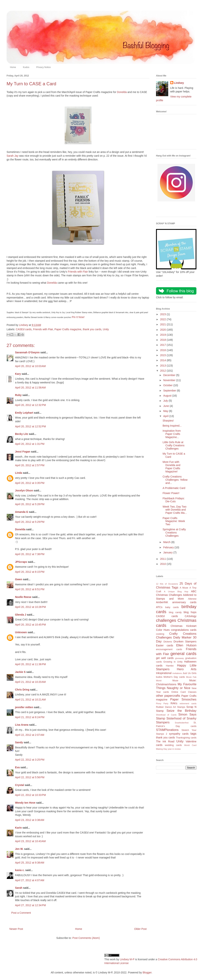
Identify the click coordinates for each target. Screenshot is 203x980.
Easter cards (165, 645)
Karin (18, 828)
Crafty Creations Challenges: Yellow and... (175, 480)
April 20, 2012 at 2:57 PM (30, 465)
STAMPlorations (167, 730)
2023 (163, 314)
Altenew (192, 599)
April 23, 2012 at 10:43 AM (30, 841)
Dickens (168, 642)
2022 (163, 319)
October (168, 385)
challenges (166, 620)
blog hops (190, 612)
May (166, 411)
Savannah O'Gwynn (27, 352)
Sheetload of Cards (166, 715)
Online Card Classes (184, 692)
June (166, 406)
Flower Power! (171, 493)
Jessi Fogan (23, 452)
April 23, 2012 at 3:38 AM (30, 820)
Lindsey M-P (127, 959)
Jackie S (20, 672)
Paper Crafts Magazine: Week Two (174, 521)
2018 (163, 340)
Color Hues (163, 630)
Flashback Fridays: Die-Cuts (174, 500)
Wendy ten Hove (25, 803)
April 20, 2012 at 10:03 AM (30, 366)
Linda (19, 473)
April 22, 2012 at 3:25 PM (30, 760)
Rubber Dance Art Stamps (171, 707)
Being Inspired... (172, 426)
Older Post (140, 929)
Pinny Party (162, 703)
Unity (106, 329)
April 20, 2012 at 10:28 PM (30, 607)
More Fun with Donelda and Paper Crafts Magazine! (171, 467)
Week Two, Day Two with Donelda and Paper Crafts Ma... (175, 510)
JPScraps (21, 562)
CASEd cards (24, 329)
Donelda (122, 92)
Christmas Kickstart (184, 626)
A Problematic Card (174, 488)
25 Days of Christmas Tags (176, 586)
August (168, 396)
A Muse (184, 588)
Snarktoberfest (182, 723)
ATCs (159, 607)
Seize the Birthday (181, 711)
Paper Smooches (183, 699)
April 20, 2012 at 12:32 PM (30, 405)
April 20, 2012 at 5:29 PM (30, 522)
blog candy (175, 612)
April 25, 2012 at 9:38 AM (30, 863)
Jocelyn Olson (24, 490)
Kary (18, 374)
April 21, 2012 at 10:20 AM (30, 682)
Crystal (19, 785)
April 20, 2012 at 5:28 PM (30, 504)
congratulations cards (184, 630)
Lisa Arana (22, 725)
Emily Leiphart (24, 413)
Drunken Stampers (185, 641)
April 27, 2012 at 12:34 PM (30, 905)
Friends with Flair (78, 272)
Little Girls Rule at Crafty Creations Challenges (173, 445)
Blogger (147, 972)
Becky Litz (22, 434)
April (166, 416)
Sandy (19, 742)
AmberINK (162, 602)
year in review (174, 749)
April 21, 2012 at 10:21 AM (30, 700)
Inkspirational (164, 673)
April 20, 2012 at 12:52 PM (30, 426)
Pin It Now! (78, 317)
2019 (163, 335)
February (169, 547)
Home (13, 67)
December (170, 375)
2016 (163, 350)
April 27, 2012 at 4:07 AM (30, 880)
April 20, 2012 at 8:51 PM (30, 589)
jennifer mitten (24, 707)
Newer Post (16, 929)
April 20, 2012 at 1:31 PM (30, 444)
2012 (163, 371)
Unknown (21, 632)
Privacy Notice (44, 67)
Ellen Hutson (186, 645)
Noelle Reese (23, 597)
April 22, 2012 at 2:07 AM (30, 735)
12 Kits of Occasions (167, 584)
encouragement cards (169, 649)
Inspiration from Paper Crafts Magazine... (172, 434)
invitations (177, 673)
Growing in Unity (173, 662)
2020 (163, 330)
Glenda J (21, 615)
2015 (163, 355)
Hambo (170, 666)
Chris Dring (22, 690)
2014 (163, 360)
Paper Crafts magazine (68, 329)
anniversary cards (184, 602)
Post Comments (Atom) (86, 938)
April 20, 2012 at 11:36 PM (30, 664)
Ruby (18, 395)
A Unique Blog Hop (176, 592)
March (167, 542)
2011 (163, 559)
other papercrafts (168, 696)
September (170, 391)
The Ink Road (165, 741)
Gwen (19, 579)
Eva (17, 767)
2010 (163, 564)
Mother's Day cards (174, 677)
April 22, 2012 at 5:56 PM (30, 777)
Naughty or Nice (178, 688)
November (170, 380)
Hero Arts (187, 669)
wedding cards (173, 745)
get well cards (165, 658)
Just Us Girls (189, 673)
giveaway (180, 658)
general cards (183, 654)
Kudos (26, 67)
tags (193, 734)
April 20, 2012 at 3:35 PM (30, 483)
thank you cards (92, 329)
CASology (191, 616)
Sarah (19, 888)
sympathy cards (179, 734)
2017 (163, 345)
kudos (159, 677)
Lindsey (179, 83)
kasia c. (20, 870)
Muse (175, 681)
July (166, 401)
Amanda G (22, 512)
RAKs (174, 703)
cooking (160, 634)
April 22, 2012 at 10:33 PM (30, 795)
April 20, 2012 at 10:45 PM (30, 625)
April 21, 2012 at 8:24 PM (30, 717)
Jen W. (19, 849)
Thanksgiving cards (186, 738)
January (168, 552)
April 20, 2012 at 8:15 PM (30, 572)
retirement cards (188, 703)
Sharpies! (168, 421)
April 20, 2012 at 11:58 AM (30, 388)
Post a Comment (21, 913)
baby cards (172, 607)
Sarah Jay (12, 156)
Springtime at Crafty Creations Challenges (174, 533)
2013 (163, 366)
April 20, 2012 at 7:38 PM (30, 554)
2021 (163, 324)
